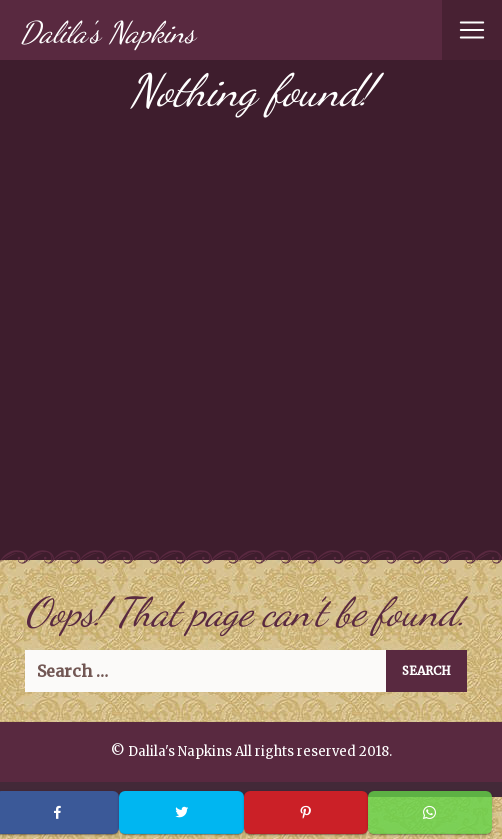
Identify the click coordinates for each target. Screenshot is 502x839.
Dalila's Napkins (107, 32)
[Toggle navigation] (472, 30)
